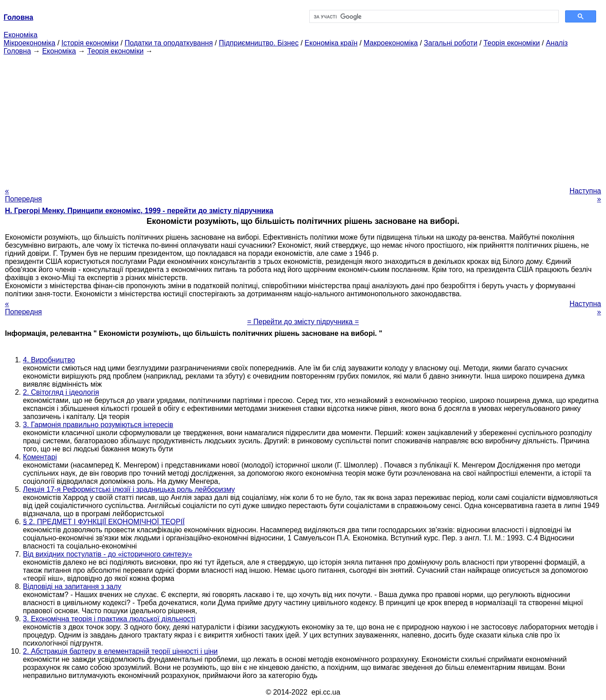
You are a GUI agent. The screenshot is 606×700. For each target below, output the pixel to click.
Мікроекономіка (29, 43)
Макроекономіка (391, 43)
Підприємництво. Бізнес (259, 43)
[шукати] (433, 17)
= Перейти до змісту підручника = (303, 322)
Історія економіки (90, 43)
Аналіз (557, 43)
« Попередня (23, 195)
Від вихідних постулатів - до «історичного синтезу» (107, 554)
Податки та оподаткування (169, 43)
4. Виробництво (49, 360)
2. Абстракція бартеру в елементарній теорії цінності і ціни (120, 651)
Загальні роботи (451, 43)
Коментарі (40, 457)
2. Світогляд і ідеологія (61, 392)
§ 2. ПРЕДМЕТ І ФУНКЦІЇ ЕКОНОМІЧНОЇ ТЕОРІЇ (104, 522)
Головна (17, 51)
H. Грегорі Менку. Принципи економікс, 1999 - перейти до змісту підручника (139, 211)
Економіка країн (331, 43)
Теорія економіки (511, 43)
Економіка (20, 35)
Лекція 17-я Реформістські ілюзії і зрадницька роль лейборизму (129, 489)
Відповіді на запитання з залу (72, 586)
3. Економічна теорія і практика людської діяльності (109, 619)
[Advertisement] (303, 118)
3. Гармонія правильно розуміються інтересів (98, 425)
